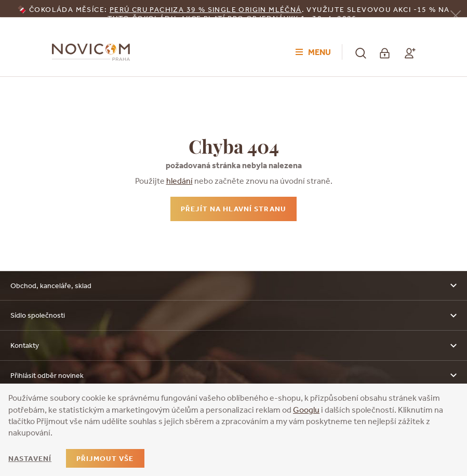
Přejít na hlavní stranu (233, 209)
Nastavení (30, 458)
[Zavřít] (456, 15)
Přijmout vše (105, 458)
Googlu (306, 410)
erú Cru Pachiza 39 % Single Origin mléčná (208, 9)
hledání (179, 181)
